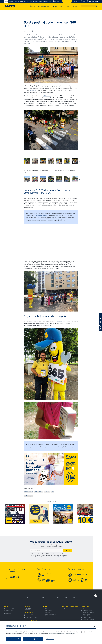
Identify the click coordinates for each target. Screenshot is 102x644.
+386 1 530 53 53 (34, 618)
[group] (27, 161)
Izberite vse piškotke (14, 639)
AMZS (46, 609)
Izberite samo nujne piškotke (33, 639)
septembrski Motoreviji (42, 215)
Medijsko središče (68, 609)
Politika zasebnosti (88, 611)
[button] (96, 6)
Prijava (68, 550)
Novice (31, 18)
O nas (45, 606)
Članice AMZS (48, 612)
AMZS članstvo (48, 611)
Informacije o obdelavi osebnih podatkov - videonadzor (88, 614)
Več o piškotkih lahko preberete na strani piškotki (62, 634)
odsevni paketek (60, 322)
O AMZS (26, 18)
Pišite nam (47, 616)
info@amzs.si (8, 613)
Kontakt (7, 606)
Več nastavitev (50, 639)
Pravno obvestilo (87, 618)
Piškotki (85, 609)
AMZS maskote (47, 96)
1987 (32, 615)
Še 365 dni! (33, 90)
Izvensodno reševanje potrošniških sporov (89, 620)
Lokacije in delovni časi (50, 614)
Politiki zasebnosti (60, 557)
